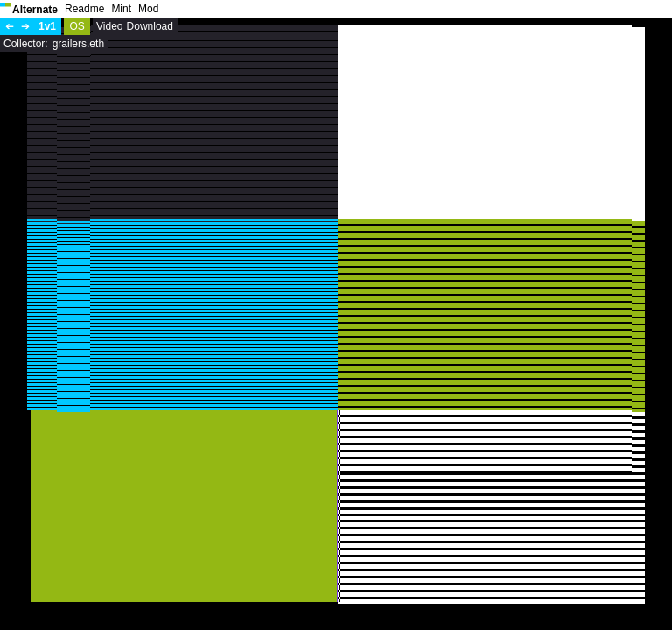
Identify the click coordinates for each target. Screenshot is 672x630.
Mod (148, 9)
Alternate (35, 10)
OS (77, 26)
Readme (84, 9)
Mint (121, 9)
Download (150, 26)
